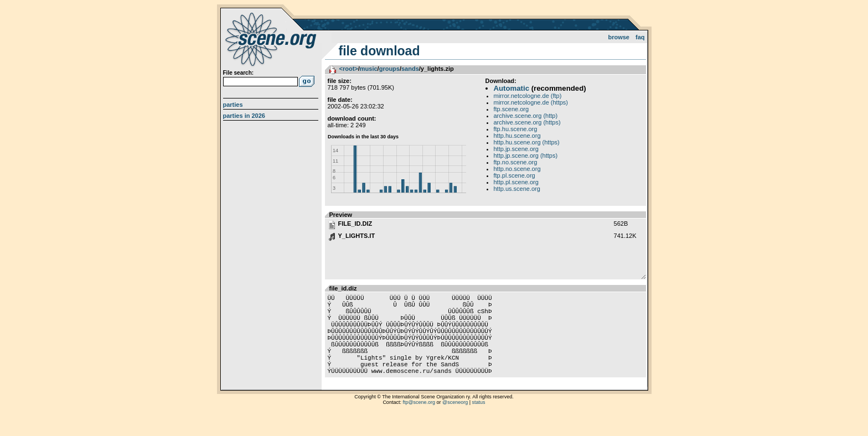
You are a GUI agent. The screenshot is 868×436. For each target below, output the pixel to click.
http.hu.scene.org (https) (527, 142)
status (479, 422)
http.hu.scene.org (517, 136)
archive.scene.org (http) (526, 116)
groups (389, 69)
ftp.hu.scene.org (516, 129)
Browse (619, 37)
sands (410, 69)
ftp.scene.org (512, 109)
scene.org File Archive (272, 39)
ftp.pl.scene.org (515, 175)
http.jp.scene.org (516, 149)
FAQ (640, 37)
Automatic (512, 88)
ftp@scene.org (419, 422)
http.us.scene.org (517, 189)
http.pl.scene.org (516, 182)
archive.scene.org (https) (527, 122)
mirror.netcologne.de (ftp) (528, 96)
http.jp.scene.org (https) (526, 155)
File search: (239, 73)
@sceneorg (455, 422)
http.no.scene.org (517, 169)
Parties (233, 105)
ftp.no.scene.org (516, 162)
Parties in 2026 (244, 116)
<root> (349, 69)
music (369, 69)
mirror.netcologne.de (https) (531, 102)
